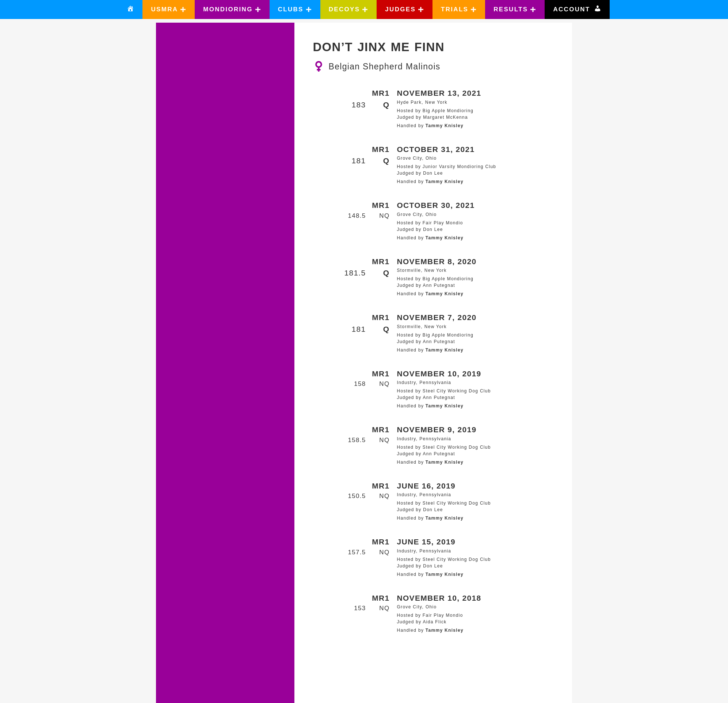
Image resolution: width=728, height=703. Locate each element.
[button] (169, 9)
